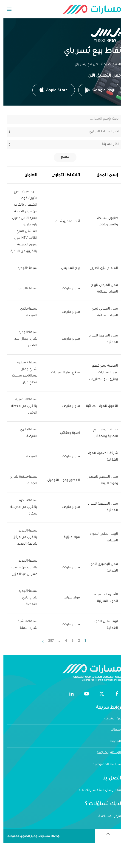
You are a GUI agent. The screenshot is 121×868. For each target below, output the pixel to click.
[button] (6, 9)
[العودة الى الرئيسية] (88, 9)
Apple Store (50, 90)
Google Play (96, 90)
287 (48, 641)
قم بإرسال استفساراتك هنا (97, 790)
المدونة (112, 742)
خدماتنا (112, 730)
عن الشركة (109, 719)
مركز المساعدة (106, 816)
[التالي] (39, 641)
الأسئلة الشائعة (106, 753)
